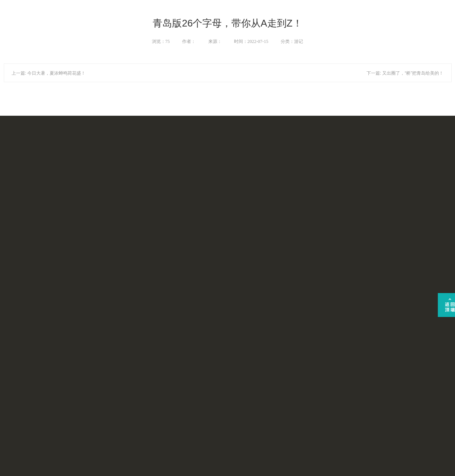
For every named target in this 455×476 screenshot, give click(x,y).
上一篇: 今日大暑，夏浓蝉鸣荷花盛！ (49, 73)
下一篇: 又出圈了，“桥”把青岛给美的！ (405, 73)
